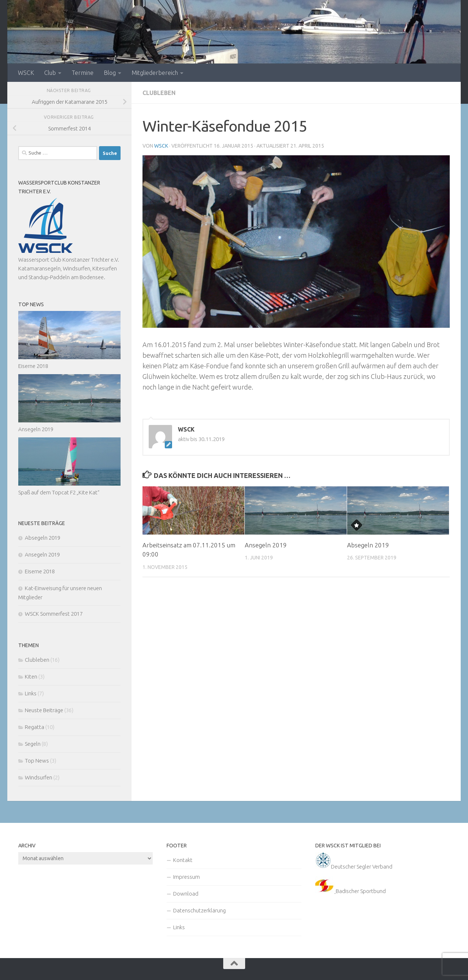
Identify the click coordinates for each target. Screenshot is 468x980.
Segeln (33, 744)
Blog (110, 73)
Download (186, 894)
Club (50, 73)
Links (31, 693)
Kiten (31, 677)
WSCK (26, 73)
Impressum (187, 877)
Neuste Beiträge (44, 710)
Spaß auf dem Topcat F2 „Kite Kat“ (59, 492)
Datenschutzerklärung (199, 910)
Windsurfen (39, 777)
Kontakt (183, 860)
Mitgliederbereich (155, 73)
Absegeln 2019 (368, 545)
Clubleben (159, 93)
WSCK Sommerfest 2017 (54, 614)
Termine (83, 73)
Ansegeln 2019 (266, 545)
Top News (37, 761)
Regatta (35, 727)
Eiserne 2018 (33, 366)
